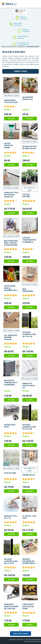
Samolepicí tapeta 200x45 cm (29, 386)
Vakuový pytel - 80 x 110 (11, 517)
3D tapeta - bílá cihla (29, 517)
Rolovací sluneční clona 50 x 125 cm (29, 427)
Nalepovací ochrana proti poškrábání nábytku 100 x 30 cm (11, 383)
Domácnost (22, 46)
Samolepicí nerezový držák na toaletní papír (11, 606)
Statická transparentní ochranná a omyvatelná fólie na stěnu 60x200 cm (29, 240)
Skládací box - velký (10, 426)
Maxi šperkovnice (28, 290)
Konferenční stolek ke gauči (11, 101)
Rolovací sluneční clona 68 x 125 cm (11, 561)
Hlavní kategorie (11, 46)
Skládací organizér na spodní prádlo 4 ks (29, 561)
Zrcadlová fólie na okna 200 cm (30, 147)
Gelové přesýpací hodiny (8, 146)
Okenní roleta (29, 475)
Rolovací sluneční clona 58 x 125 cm (29, 334)
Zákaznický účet (26, 6)
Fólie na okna (10, 473)
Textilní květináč (26, 195)
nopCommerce (37, 641)
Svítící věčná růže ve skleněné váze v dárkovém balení (11, 288)
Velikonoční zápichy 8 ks (28, 98)
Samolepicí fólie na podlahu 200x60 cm (11, 195)
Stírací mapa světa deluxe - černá (29, 606)
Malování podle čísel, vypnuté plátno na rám (11, 243)
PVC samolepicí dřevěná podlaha (11, 337)
